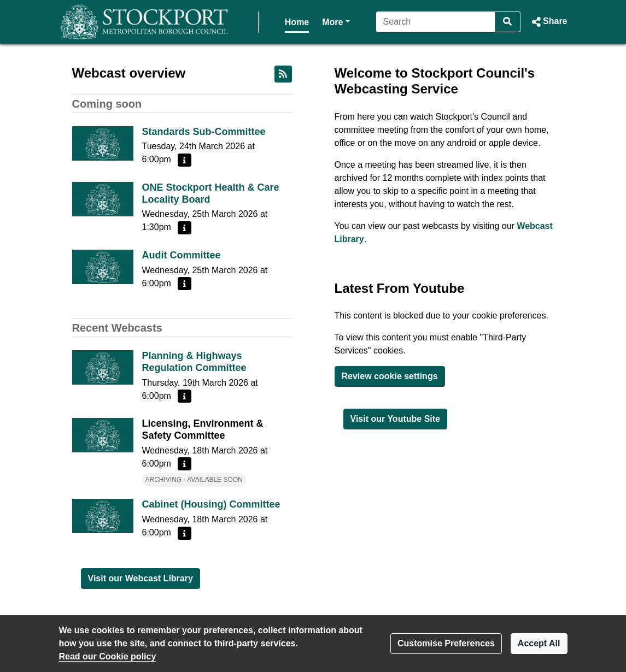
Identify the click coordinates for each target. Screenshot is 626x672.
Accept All (539, 643)
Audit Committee (182, 255)
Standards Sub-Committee (204, 132)
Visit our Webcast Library (141, 578)
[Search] (434, 22)
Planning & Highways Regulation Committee (194, 362)
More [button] (303, 21)
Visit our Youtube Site (395, 419)
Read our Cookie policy (108, 656)
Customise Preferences (446, 643)
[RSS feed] (283, 74)
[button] (548, 22)
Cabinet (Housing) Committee (211, 504)
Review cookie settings (390, 376)
